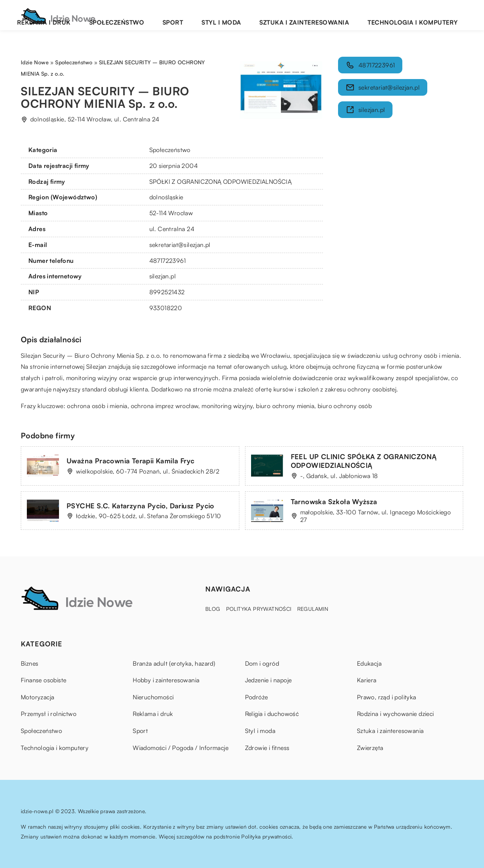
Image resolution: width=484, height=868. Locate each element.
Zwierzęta (370, 748)
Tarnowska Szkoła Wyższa (334, 502)
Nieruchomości (153, 697)
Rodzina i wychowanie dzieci (396, 714)
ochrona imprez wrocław (165, 406)
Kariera (367, 680)
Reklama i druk (144, 15)
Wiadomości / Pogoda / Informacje (181, 748)
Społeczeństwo (199, 15)
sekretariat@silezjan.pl (180, 245)
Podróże (257, 697)
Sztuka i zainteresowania (338, 15)
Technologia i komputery (424, 15)
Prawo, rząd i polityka (387, 697)
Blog (213, 609)
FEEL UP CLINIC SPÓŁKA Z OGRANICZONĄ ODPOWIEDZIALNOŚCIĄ (364, 461)
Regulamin (313, 609)
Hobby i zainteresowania (166, 680)
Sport (240, 15)
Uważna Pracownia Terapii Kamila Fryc (130, 461)
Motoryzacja (37, 697)
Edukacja (369, 663)
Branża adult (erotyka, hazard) (174, 663)
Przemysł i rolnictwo (49, 714)
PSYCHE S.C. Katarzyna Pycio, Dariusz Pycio (140, 506)
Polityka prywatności (259, 609)
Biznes (29, 663)
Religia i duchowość (272, 714)
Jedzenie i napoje (268, 680)
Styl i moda (274, 15)
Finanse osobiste (43, 680)
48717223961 (168, 261)
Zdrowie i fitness (267, 748)
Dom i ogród (262, 663)
